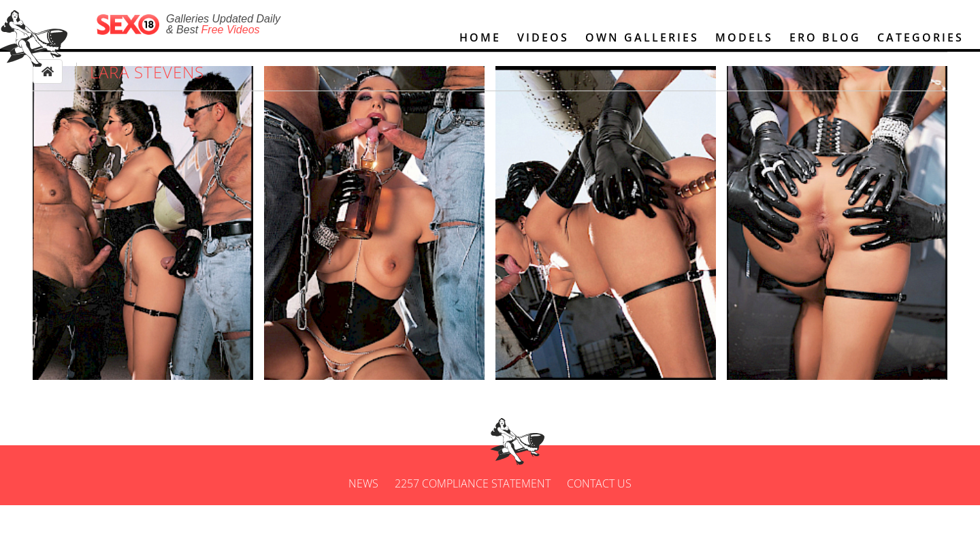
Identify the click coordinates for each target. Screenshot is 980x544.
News (363, 522)
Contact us (599, 522)
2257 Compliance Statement (473, 522)
